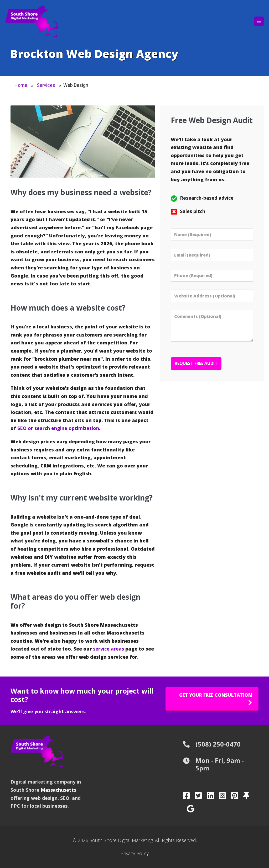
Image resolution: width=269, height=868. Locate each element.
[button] (212, 699)
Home (21, 85)
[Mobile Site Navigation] (259, 21)
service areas (108, 649)
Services (46, 85)
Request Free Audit (196, 363)
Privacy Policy (135, 853)
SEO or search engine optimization (58, 428)
